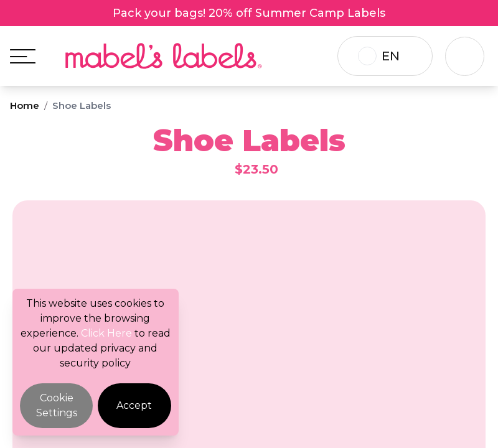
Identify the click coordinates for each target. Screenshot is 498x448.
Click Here (106, 333)
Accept (134, 405)
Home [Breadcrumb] (25, 105)
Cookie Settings (57, 405)
